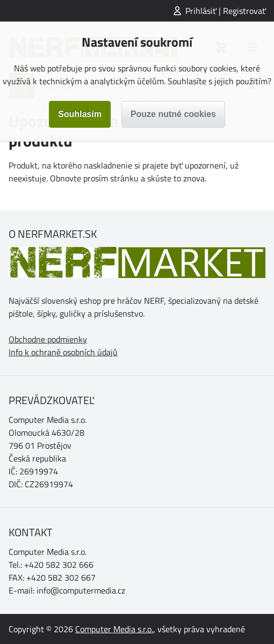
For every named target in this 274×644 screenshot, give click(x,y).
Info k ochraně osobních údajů (63, 352)
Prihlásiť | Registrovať (226, 11)
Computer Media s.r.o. (114, 629)
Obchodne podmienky (48, 339)
